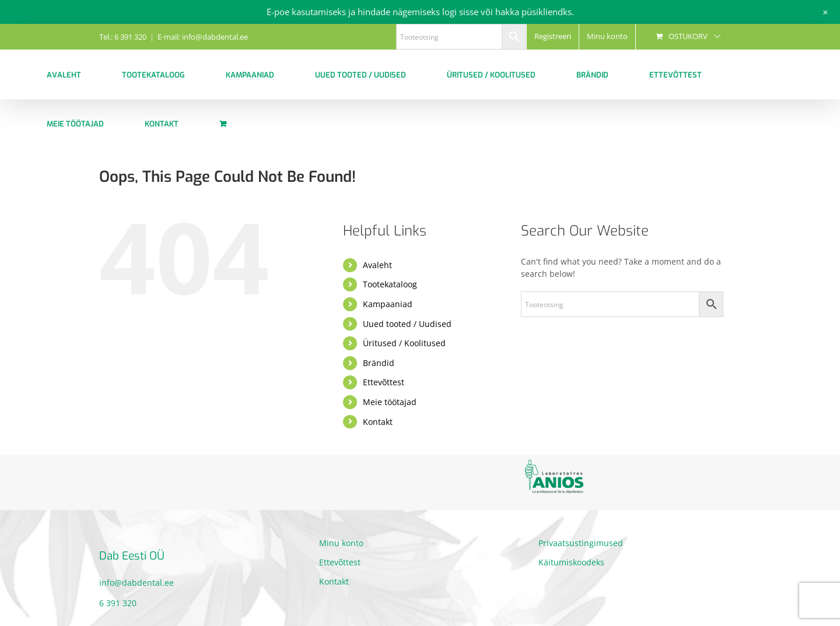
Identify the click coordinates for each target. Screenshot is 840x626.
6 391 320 (118, 603)
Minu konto (341, 543)
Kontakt (378, 422)
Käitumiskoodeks (571, 562)
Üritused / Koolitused (404, 343)
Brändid (379, 363)
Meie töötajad (390, 402)
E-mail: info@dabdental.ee (203, 37)
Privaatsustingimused (581, 543)
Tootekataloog (390, 284)
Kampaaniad (388, 304)
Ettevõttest (384, 382)
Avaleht (377, 265)
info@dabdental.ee (136, 583)
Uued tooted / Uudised (407, 324)
